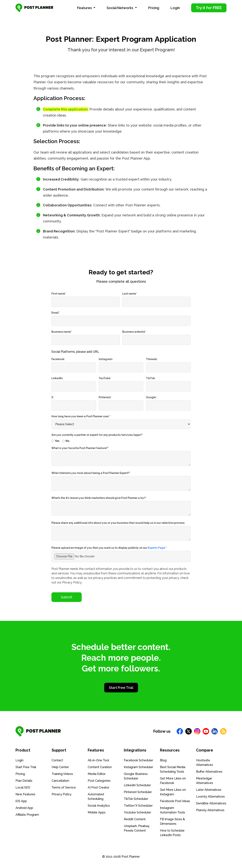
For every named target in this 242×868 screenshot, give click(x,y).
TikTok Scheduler (136, 799)
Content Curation (100, 767)
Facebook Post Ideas (175, 801)
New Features (25, 794)
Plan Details (24, 781)
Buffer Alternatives (209, 772)
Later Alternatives (209, 790)
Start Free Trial (121, 688)
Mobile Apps (97, 812)
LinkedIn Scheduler (137, 785)
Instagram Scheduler (138, 767)
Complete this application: (66, 109)
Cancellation (60, 781)
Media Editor (97, 774)
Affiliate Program (27, 815)
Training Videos (62, 774)
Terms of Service (64, 787)
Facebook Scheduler (138, 760)
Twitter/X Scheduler (138, 806)
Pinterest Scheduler (138, 792)
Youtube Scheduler (137, 812)
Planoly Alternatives (210, 810)
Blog (163, 760)
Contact (57, 760)
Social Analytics (99, 806)
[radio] (55, 440)
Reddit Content (135, 819)
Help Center (60, 767)
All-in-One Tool (98, 760)
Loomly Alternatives (210, 797)
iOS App (21, 801)
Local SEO (23, 787)
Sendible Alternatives (211, 803)
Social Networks (120, 8)
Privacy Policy (62, 794)
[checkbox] (121, 440)
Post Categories (99, 781)
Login (175, 8)
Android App (24, 808)
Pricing (154, 8)
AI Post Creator (99, 787)
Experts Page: (157, 548)
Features (85, 8)
